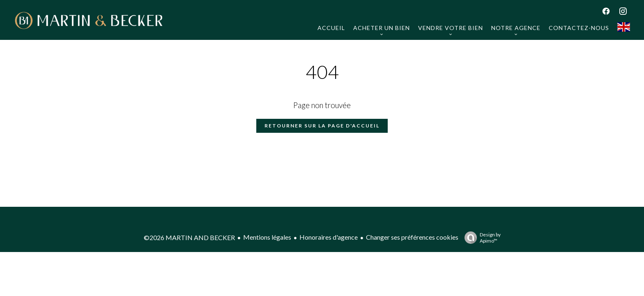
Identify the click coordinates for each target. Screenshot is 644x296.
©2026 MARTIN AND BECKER (189, 237)
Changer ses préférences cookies (412, 237)
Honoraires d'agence (329, 237)
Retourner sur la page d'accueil (322, 126)
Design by (481, 238)
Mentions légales (267, 237)
